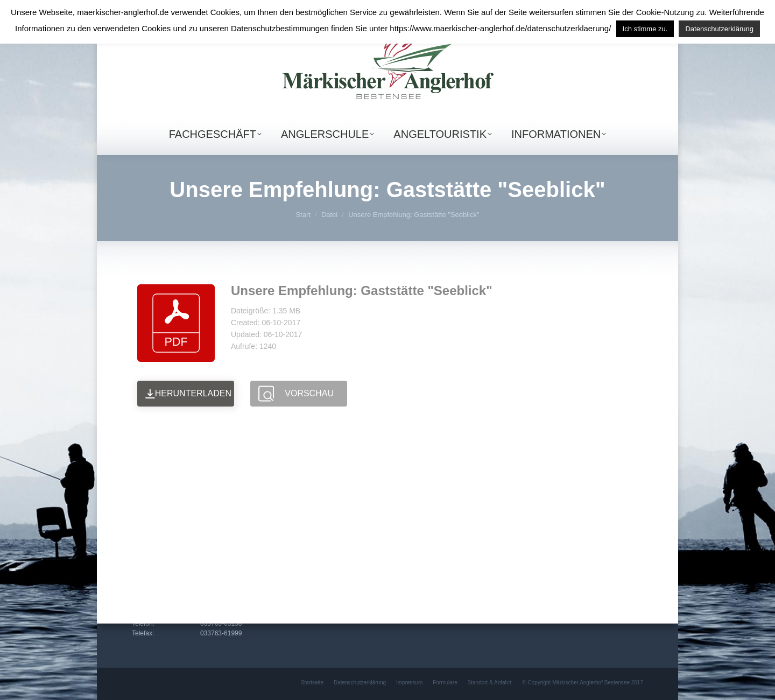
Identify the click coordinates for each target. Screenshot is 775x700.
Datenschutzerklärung (719, 29)
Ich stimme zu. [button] (645, 29)
